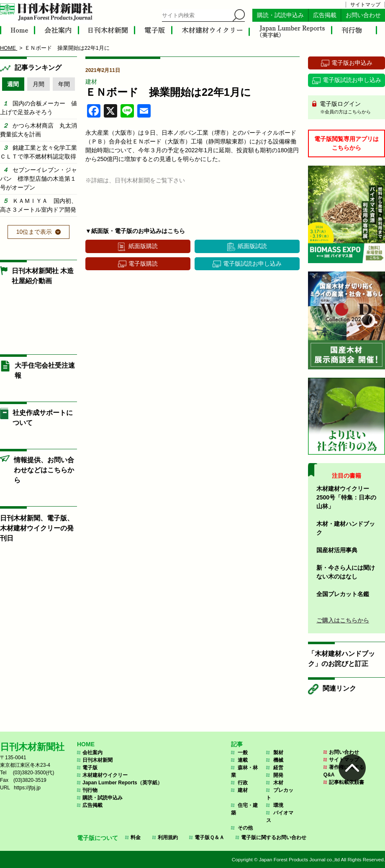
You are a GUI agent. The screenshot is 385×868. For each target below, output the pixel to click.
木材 (278, 783)
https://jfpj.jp (27, 788)
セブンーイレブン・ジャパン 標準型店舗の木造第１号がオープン (38, 179)
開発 (278, 775)
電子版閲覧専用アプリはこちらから (346, 143)
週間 (13, 84)
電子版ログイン (349, 108)
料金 (136, 837)
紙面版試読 (252, 246)
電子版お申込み (352, 63)
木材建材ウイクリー (105, 775)
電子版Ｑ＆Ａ (209, 837)
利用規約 (168, 837)
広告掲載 (325, 15)
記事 (237, 744)
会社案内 (92, 753)
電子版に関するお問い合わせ (274, 837)
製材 (278, 753)
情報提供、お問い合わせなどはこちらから (44, 470)
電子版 (90, 768)
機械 (278, 760)
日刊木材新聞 (98, 760)
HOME (86, 744)
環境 (278, 805)
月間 (38, 84)
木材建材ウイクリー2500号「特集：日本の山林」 (346, 497)
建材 (91, 82)
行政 (243, 783)
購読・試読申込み (280, 15)
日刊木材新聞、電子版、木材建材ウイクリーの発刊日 (37, 528)
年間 (64, 84)
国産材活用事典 (337, 550)
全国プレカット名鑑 (343, 594)
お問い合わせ (363, 15)
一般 (243, 753)
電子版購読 (143, 264)
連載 (243, 760)
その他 (245, 828)
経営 (278, 768)
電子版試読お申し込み (252, 264)
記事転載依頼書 (346, 782)
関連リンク (339, 688)
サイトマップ (365, 5)
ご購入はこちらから (343, 620)
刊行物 (90, 790)
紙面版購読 (143, 246)
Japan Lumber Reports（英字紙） (122, 783)
